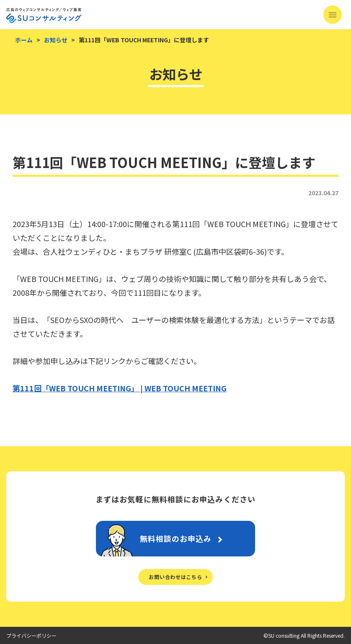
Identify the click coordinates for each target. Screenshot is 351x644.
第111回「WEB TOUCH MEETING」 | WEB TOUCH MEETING (120, 388)
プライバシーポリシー (31, 635)
